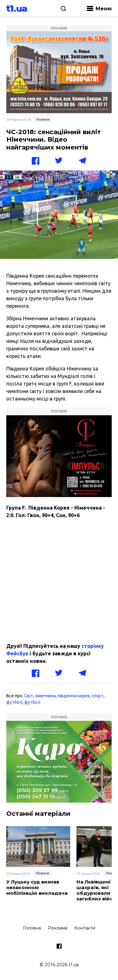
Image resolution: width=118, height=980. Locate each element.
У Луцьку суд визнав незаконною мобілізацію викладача (37, 888)
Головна (32, 928)
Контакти (85, 928)
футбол (14, 702)
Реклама (58, 928)
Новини (43, 119)
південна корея (73, 696)
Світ (29, 696)
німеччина (45, 696)
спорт (97, 696)
